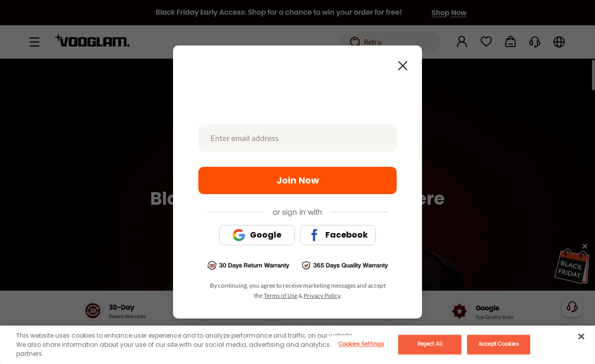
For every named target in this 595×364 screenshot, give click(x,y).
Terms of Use (281, 295)
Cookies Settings (361, 344)
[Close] (581, 336)
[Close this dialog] (400, 63)
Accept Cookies (499, 344)
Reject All (430, 344)
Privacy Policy (322, 295)
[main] (297, 345)
